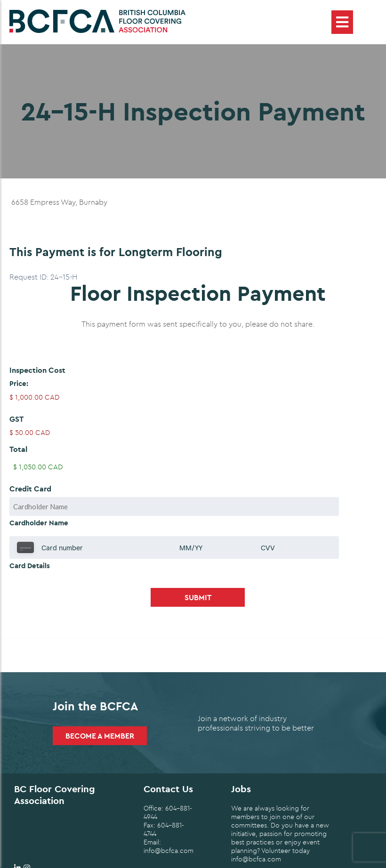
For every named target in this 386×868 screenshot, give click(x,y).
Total (18, 449)
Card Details (30, 566)
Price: (19, 383)
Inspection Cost (37, 370)
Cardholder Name (39, 523)
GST (16, 419)
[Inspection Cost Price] (198, 397)
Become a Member (100, 736)
